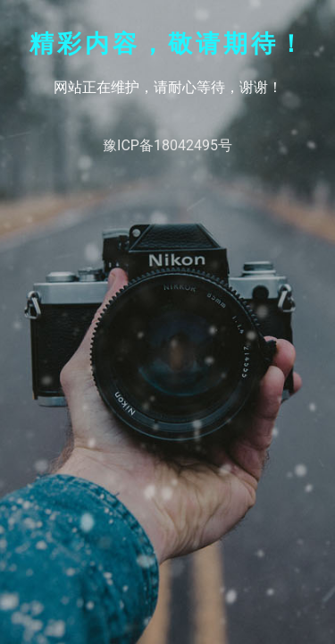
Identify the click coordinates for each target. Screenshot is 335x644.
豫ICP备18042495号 (167, 145)
